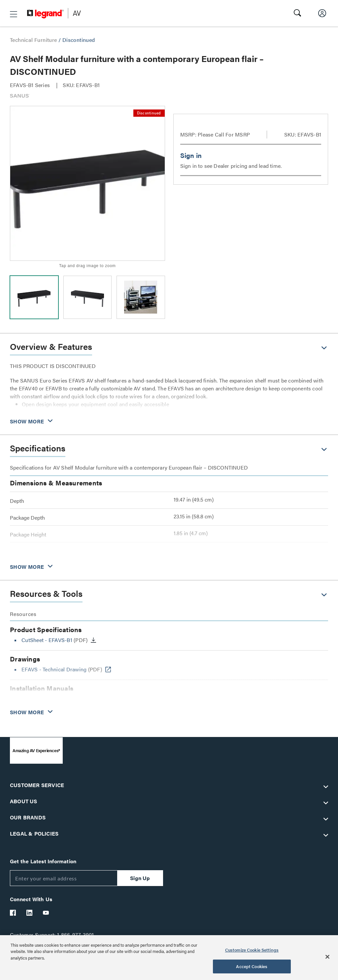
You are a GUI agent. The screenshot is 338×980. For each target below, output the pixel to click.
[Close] (327, 957)
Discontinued (79, 40)
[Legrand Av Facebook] (13, 913)
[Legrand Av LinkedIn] (30, 913)
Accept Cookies (252, 966)
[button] (14, 14)
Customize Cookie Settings (252, 950)
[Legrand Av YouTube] (46, 913)
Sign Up (140, 878)
